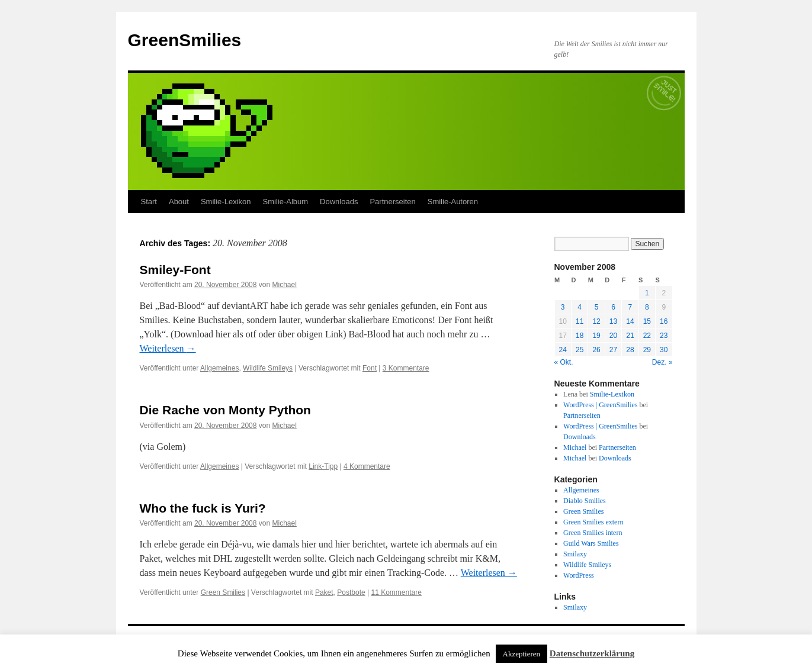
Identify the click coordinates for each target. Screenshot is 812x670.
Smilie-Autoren (453, 202)
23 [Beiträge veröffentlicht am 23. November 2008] (664, 336)
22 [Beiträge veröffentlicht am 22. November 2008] (647, 336)
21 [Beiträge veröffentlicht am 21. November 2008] (630, 336)
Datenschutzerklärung (592, 653)
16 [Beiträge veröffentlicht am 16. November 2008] (664, 321)
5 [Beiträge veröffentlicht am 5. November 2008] (597, 307)
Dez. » (662, 362)
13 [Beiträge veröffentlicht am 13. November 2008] (613, 321)
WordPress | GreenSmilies (600, 405)
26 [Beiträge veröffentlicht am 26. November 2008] (596, 350)
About (179, 202)
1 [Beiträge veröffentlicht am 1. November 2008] (647, 293)
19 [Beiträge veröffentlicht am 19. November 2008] (596, 336)
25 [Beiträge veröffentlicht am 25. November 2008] (580, 350)
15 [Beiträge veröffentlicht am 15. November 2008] (647, 321)
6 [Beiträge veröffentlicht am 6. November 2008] (613, 307)
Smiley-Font (175, 270)
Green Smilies (223, 592)
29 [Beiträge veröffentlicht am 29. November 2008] (647, 350)
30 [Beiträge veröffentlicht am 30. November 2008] (664, 350)
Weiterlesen (168, 348)
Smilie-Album (286, 202)
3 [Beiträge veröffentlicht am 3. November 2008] (563, 307)
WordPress (579, 575)
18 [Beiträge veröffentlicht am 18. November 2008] (580, 336)
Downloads (339, 202)
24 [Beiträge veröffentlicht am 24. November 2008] (563, 350)
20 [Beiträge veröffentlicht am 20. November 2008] (613, 336)
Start (149, 202)
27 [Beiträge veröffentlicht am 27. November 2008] (613, 350)
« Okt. (564, 362)
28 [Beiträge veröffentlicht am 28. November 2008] (630, 350)
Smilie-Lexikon (226, 202)
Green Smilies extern (593, 522)
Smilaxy (575, 554)
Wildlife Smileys (268, 368)
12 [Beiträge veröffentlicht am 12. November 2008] (596, 321)
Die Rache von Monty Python (225, 410)
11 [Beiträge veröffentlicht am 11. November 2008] (580, 321)
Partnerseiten (392, 202)
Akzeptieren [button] (522, 654)
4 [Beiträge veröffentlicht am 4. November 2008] (580, 307)
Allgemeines (219, 368)
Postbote (351, 592)
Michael (284, 285)
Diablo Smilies (585, 501)
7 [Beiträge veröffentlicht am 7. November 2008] (630, 307)
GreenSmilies (185, 40)
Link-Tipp (323, 466)
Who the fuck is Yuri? (203, 508)
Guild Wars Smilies (591, 543)
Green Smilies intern (593, 533)
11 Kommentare (396, 592)
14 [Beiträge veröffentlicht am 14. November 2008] (630, 321)
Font (370, 368)
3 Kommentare (406, 368)
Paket (324, 592)
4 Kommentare (367, 466)
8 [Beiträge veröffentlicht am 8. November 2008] (647, 307)
